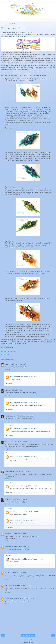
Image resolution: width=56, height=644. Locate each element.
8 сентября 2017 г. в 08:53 (23, 472)
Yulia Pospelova (15, 377)
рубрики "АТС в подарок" (18, 36)
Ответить (8, 369)
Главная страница (28, 635)
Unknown (8, 534)
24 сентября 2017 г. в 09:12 (20, 547)
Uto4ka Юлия (10, 472)
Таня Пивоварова (11, 598)
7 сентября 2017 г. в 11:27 (18, 364)
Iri (6, 390)
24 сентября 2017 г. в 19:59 (19, 572)
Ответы (10, 373)
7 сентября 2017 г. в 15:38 (25, 416)
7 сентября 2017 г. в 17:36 (19, 442)
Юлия (7, 364)
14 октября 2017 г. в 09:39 (26, 598)
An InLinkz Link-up (7, 347)
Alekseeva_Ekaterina (17, 559)
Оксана (8, 572)
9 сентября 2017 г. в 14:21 (29, 456)
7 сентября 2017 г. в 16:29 (29, 429)
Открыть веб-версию (28, 639)
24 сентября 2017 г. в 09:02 (20, 534)
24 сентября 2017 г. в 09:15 (35, 559)
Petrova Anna (10, 585)
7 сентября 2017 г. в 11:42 (15, 390)
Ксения (8, 442)
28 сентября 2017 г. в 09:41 (23, 585)
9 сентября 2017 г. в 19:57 (19, 499)
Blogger (32, 642)
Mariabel (8, 499)
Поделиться (5, 354)
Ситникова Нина (11, 416)
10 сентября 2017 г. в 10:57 (29, 512)
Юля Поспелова (33, 75)
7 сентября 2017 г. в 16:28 (29, 377)
